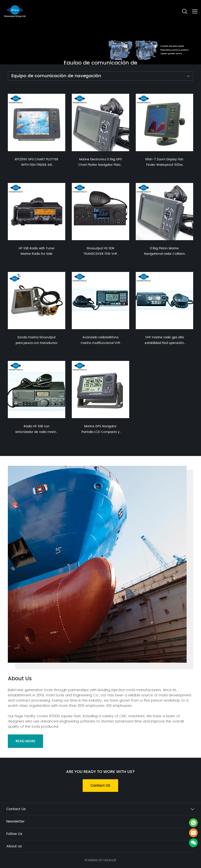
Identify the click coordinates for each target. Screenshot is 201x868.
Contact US (100, 786)
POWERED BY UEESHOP (100, 860)
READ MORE (25, 741)
